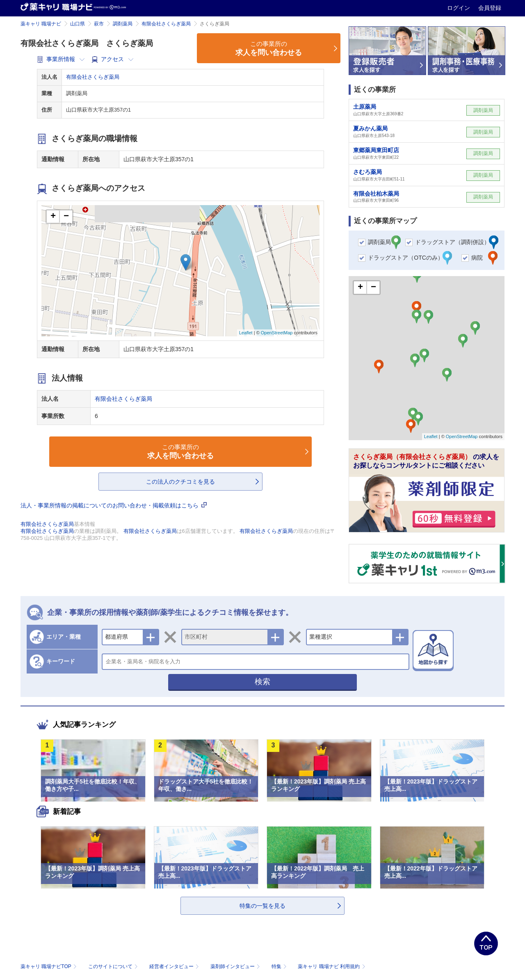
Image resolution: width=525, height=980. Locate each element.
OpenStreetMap (277, 333)
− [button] (66, 217)
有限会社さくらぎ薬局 (166, 24)
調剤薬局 (123, 24)
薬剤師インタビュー (236, 966)
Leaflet (246, 333)
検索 (262, 682)
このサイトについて (114, 966)
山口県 (78, 24)
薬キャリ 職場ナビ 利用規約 (331, 966)
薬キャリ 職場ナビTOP (49, 966)
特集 (280, 966)
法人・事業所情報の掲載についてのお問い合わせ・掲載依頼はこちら (114, 505)
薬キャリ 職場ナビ (41, 24)
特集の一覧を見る (262, 906)
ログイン (459, 8)
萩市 (99, 24)
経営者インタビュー (175, 966)
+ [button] (53, 217)
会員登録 (490, 8)
